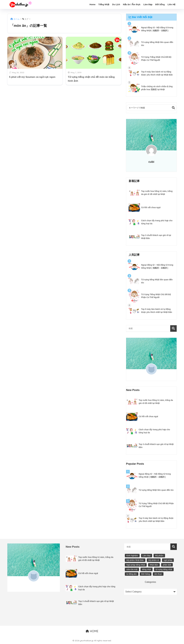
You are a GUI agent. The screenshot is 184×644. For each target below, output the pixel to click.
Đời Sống (160, 4)
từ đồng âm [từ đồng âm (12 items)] (132, 574)
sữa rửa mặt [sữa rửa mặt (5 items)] (132, 570)
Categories (150, 582)
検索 (173, 108)
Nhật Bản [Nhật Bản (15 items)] (154, 565)
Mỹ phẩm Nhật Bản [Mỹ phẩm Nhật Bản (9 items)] (135, 560)
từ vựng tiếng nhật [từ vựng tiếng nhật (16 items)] (164, 570)
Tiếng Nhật (104, 4)
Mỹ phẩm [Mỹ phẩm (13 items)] (159, 556)
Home (93, 4)
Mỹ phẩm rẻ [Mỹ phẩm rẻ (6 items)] (154, 560)
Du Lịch (116, 4)
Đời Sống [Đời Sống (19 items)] (146, 574)
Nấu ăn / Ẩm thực (132, 4)
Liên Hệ (172, 4)
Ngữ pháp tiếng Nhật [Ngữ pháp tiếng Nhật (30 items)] (136, 565)
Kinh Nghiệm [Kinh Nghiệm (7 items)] (132, 556)
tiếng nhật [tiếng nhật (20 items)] (147, 570)
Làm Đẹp (148, 4)
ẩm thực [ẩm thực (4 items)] (158, 574)
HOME (92, 631)
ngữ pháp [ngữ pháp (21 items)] (168, 560)
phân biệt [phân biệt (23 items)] (167, 565)
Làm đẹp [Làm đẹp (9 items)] (147, 556)
